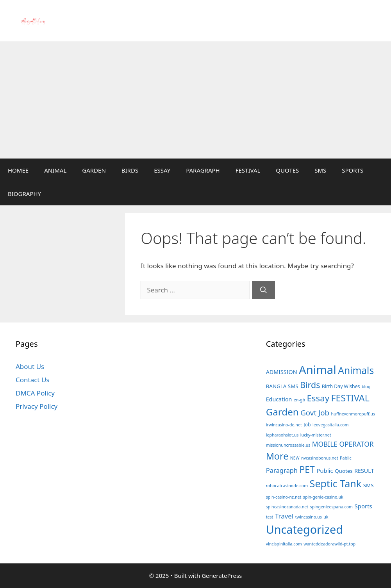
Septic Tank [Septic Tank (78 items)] (336, 483)
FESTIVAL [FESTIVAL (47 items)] (350, 398)
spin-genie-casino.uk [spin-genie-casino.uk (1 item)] (323, 497)
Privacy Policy (37, 406)
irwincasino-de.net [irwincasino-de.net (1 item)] (284, 425)
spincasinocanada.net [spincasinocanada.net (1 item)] (287, 507)
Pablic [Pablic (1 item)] (346, 458)
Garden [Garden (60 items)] (282, 412)
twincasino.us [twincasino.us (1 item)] (309, 517)
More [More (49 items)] (277, 456)
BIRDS (130, 170)
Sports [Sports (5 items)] (363, 506)
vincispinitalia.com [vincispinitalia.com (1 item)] (284, 544)
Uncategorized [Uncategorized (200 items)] (304, 529)
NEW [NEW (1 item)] (295, 458)
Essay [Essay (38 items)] (318, 398)
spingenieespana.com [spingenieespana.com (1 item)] (332, 507)
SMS (320, 170)
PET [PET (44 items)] (307, 470)
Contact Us (33, 380)
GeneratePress (222, 576)
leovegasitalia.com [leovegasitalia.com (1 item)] (331, 425)
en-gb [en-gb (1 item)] (299, 400)
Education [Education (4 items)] (279, 399)
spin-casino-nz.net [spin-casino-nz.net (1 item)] (284, 497)
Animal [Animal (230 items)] (318, 370)
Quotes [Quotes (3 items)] (344, 471)
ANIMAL (55, 170)
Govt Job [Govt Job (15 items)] (315, 413)
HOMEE (18, 170)
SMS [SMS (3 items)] (369, 485)
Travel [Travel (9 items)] (284, 516)
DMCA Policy (35, 393)
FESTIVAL (248, 170)
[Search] (263, 290)
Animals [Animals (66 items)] (356, 370)
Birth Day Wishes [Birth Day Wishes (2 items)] (341, 386)
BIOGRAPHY (24, 194)
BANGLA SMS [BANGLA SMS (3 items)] (282, 386)
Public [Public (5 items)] (325, 470)
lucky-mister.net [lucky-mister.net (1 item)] (316, 435)
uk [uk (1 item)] (326, 517)
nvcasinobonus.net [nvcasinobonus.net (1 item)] (320, 458)
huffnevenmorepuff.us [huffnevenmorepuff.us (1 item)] (353, 414)
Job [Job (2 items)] (307, 425)
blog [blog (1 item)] (366, 387)
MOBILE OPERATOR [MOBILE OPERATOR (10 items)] (343, 444)
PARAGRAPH (203, 170)
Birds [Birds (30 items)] (310, 385)
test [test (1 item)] (270, 517)
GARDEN (94, 170)
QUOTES (287, 170)
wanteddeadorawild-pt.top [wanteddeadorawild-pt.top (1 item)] (329, 544)
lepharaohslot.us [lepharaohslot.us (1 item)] (282, 435)
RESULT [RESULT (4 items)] (364, 471)
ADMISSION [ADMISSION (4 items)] (282, 372)
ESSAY (162, 170)
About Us (30, 366)
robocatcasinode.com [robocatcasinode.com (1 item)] (287, 486)
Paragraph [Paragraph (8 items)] (282, 470)
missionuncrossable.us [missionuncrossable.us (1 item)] (288, 445)
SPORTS (353, 170)
